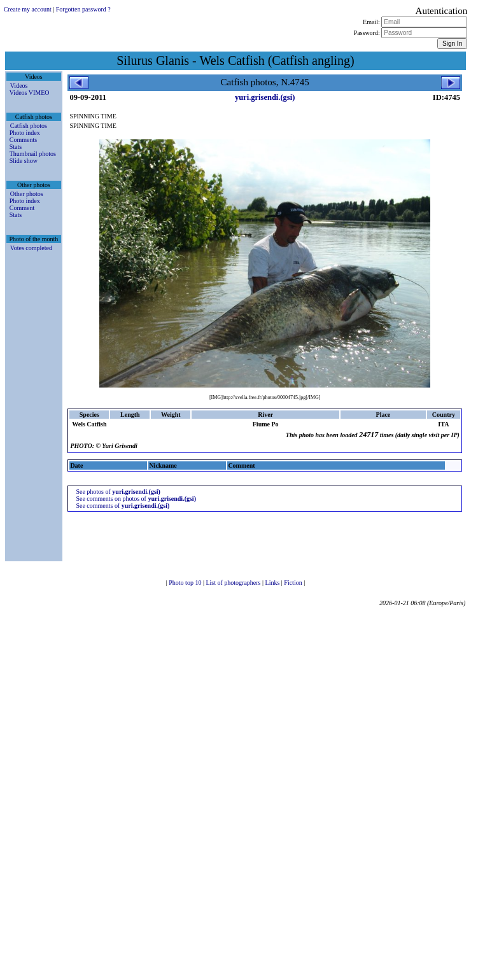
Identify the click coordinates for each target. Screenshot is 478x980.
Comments (23, 140)
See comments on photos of (136, 499)
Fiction (294, 583)
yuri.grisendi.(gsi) (265, 97)
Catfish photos (29, 126)
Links (273, 583)
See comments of (123, 506)
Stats (16, 147)
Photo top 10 (186, 583)
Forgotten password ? (83, 9)
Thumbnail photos (33, 154)
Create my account (28, 9)
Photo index (25, 133)
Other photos (27, 194)
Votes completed (31, 248)
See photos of (118, 492)
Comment (22, 208)
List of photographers (234, 583)
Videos (19, 86)
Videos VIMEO (30, 93)
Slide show (24, 161)
